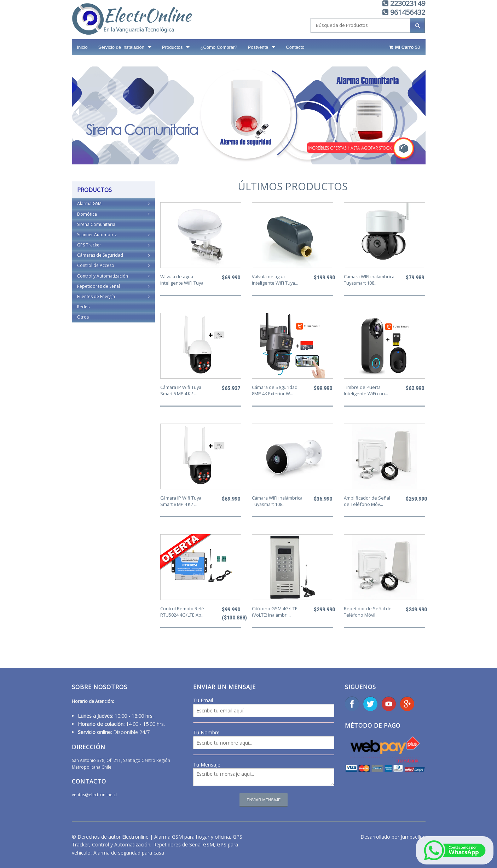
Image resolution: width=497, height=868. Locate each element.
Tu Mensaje (207, 765)
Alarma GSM (113, 203)
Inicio (82, 47)
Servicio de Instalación (121, 47)
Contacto (295, 47)
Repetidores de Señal (113, 286)
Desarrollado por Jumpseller (392, 837)
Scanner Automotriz (113, 235)
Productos (172, 47)
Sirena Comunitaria (96, 224)
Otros (83, 317)
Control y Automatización (113, 276)
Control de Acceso (113, 265)
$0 (404, 47)
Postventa (258, 47)
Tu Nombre (206, 732)
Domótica (113, 214)
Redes (83, 307)
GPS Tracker (113, 245)
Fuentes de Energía (113, 296)
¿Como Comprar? (219, 47)
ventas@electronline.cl (94, 795)
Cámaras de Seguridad (113, 255)
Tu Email (203, 700)
